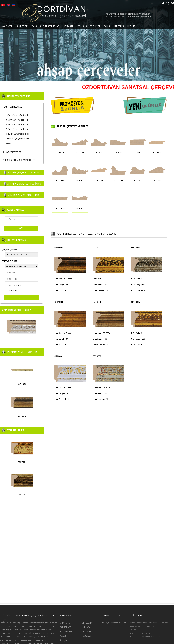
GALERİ (107, 26)
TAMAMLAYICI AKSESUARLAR (45, 26)
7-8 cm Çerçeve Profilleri (17, 129)
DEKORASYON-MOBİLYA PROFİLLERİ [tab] (19, 160)
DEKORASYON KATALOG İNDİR (23, 195)
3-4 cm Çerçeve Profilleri (17, 120)
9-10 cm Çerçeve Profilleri (17, 134)
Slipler (8, 143)
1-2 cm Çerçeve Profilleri (17, 115)
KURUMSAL (68, 26)
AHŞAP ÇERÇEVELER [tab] (11, 152)
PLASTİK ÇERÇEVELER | (68, 234)
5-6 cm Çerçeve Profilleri (17, 124)
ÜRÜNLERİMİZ (22, 26)
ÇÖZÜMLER (95, 26)
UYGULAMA (82, 26)
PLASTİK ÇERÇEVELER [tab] (12, 107)
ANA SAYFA (65, 623)
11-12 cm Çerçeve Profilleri (18, 138)
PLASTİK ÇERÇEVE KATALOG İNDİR (25, 172)
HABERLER (119, 26)
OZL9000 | (112, 234)
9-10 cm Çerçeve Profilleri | (93, 234)
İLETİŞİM (131, 26)
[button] (3, 40)
